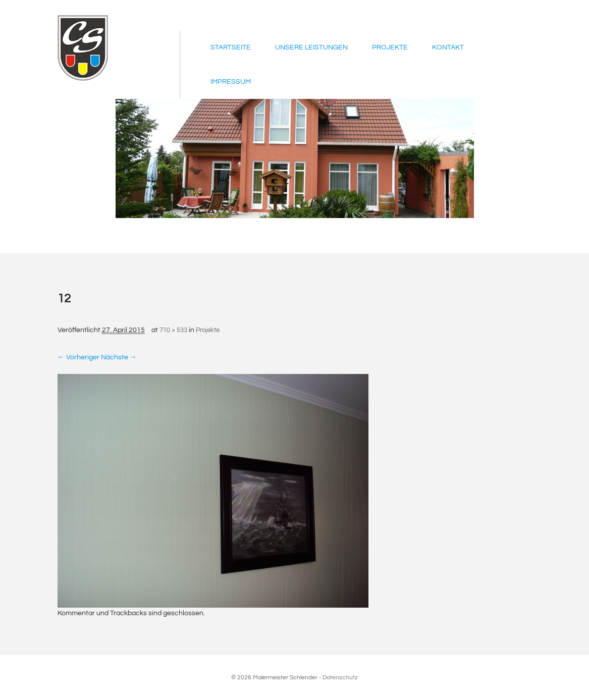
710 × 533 (173, 330)
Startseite (231, 47)
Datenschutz (340, 678)
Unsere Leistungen (311, 47)
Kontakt (448, 47)
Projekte (390, 47)
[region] (295, 158)
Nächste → (119, 357)
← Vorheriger (78, 357)
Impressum (231, 82)
